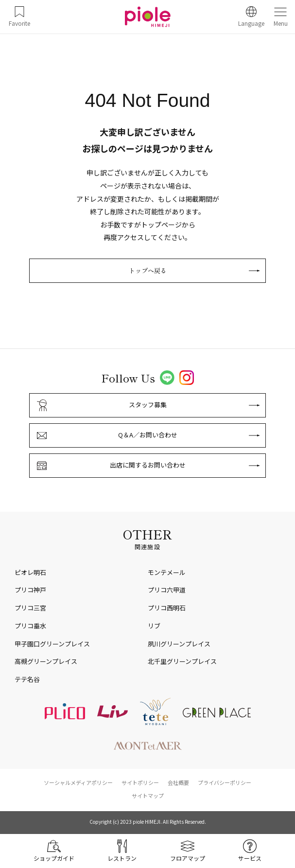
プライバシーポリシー (225, 782)
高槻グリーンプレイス (46, 661)
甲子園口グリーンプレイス (52, 644)
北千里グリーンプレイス (182, 661)
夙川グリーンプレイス (179, 644)
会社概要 (178, 782)
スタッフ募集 (148, 405)
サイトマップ (148, 796)
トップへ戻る (148, 270)
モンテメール (167, 572)
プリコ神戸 (30, 590)
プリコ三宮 (30, 608)
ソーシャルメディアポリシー (78, 782)
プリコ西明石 (167, 608)
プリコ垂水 (30, 626)
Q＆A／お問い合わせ (148, 435)
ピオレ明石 (30, 572)
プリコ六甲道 (167, 590)
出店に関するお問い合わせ (148, 465)
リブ (154, 626)
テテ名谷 (27, 679)
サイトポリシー (140, 782)
